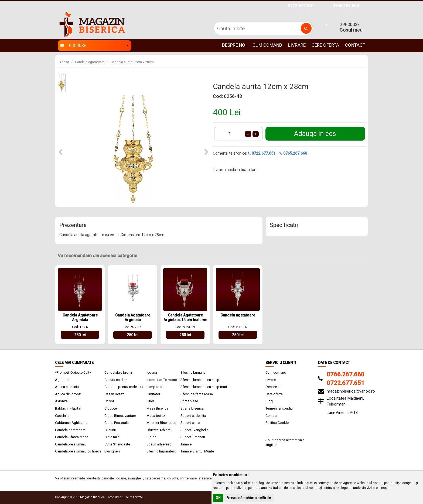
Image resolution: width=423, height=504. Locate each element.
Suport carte (190, 423)
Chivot (109, 401)
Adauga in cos (315, 134)
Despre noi (234, 45)
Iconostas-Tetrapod (162, 380)
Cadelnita (62, 416)
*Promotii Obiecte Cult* (73, 372)
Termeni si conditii (279, 408)
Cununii (110, 430)
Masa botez (156, 416)
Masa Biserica (157, 408)
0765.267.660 (346, 6)
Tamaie (186, 444)
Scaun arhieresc (159, 444)
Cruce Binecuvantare (120, 416)
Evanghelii (112, 451)
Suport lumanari (193, 437)
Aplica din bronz (68, 394)
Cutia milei (112, 437)
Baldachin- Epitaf (68, 408)
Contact (355, 45)
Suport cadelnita (193, 416)
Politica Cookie (277, 423)
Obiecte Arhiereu (159, 430)
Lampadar (154, 387)
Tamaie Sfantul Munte (197, 451)
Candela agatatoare (90, 62)
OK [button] (218, 498)
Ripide (151, 437)
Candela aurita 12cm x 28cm (132, 62)
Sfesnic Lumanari (194, 372)
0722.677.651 (301, 6)
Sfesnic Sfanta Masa (197, 394)
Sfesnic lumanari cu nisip (200, 380)
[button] (60, 152)
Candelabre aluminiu (71, 444)
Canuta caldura (116, 380)
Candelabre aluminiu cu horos (78, 451)
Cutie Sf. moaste (117, 444)
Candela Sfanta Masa (72, 437)
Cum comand (267, 45)
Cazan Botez (114, 394)
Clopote (111, 408)
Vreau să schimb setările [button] (249, 498)
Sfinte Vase (189, 401)
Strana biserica (192, 408)
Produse (95, 46)
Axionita (61, 401)
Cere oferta (325, 45)
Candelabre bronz (118, 372)
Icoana (152, 372)
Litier (150, 401)
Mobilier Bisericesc (161, 423)
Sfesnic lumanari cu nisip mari (204, 387)
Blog (269, 401)
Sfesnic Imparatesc (162, 451)
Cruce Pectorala (117, 423)
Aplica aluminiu (67, 387)
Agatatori (62, 380)
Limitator (153, 394)
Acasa (64, 62)
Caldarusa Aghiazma (71, 423)
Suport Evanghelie (195, 430)
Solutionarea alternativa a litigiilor (285, 442)
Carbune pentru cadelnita (124, 387)
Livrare (297, 45)
